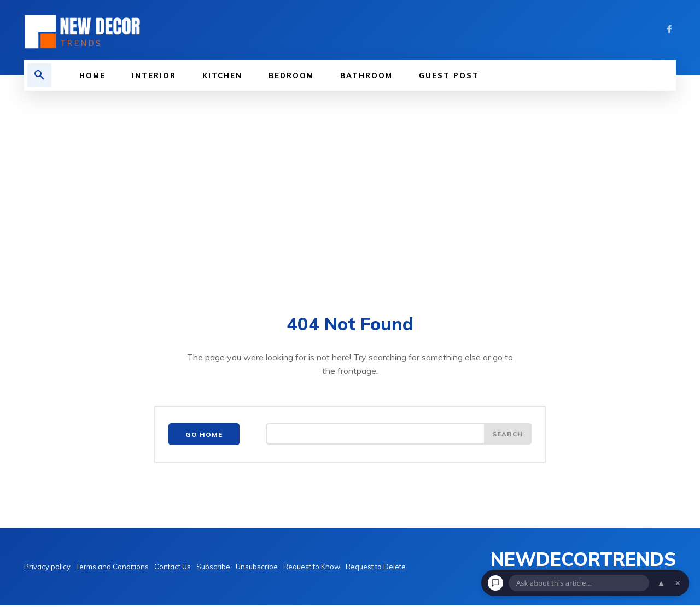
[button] (39, 75)
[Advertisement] (350, 200)
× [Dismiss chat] (678, 583)
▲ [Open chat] (661, 583)
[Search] (507, 436)
